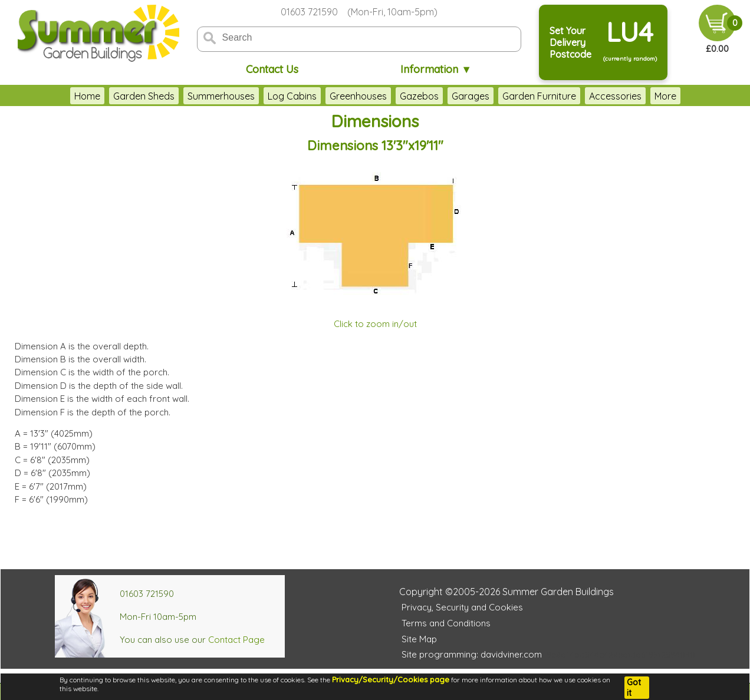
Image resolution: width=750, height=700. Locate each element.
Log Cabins (256, 96)
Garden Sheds (108, 96)
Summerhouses (185, 96)
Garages (435, 96)
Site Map (419, 639)
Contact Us (272, 69)
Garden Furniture (503, 96)
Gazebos (383, 96)
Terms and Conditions (446, 623)
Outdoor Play (648, 96)
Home (51, 96)
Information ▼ (436, 69)
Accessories (579, 96)
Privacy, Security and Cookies (462, 607)
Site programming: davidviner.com (472, 654)
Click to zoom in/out (375, 324)
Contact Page (236, 640)
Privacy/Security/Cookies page (391, 679)
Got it (634, 688)
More (701, 96)
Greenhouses (322, 96)
